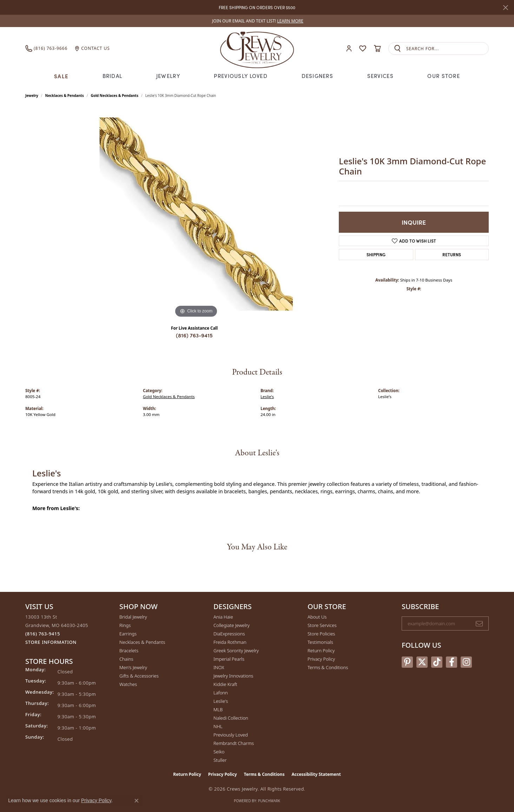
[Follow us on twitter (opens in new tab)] (422, 662)
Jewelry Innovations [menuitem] (233, 676)
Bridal (113, 76)
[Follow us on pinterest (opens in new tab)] (407, 662)
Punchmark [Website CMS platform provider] (269, 801)
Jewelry (168, 76)
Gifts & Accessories (139, 676)
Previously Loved (240, 76)
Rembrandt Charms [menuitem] (234, 743)
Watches (128, 684)
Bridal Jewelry (133, 617)
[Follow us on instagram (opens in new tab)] (466, 662)
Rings (125, 625)
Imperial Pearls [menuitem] (229, 659)
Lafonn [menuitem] (221, 693)
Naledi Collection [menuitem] (231, 718)
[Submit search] (397, 49)
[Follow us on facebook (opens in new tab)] (452, 662)
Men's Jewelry (133, 667)
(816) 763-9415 (194, 335)
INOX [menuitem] (219, 667)
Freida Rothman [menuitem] (230, 642)
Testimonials (320, 642)
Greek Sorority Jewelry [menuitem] (236, 651)
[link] (257, 21)
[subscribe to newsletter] (479, 623)
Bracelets (129, 651)
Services (380, 76)
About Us (317, 617)
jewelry (32, 95)
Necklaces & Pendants (65, 95)
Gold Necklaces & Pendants (114, 95)
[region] (196, 214)
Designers (318, 76)
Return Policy (321, 651)
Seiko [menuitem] (219, 752)
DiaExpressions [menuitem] (229, 634)
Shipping (376, 254)
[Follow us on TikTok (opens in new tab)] (437, 662)
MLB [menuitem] (218, 709)
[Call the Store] (43, 634)
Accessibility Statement (316, 774)
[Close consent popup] (137, 801)
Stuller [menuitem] (220, 760)
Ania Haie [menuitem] (223, 617)
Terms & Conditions (328, 667)
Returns (452, 254)
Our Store (444, 76)
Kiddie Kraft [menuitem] (225, 684)
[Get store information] (51, 642)
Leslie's (267, 397)
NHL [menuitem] (218, 726)
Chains (126, 659)
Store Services (322, 625)
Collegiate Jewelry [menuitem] (232, 625)
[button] (349, 49)
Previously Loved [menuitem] (231, 735)
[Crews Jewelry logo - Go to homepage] (257, 48)
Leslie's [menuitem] (221, 701)
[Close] (505, 8)
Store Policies (321, 634)
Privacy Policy (321, 659)
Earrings (128, 634)
